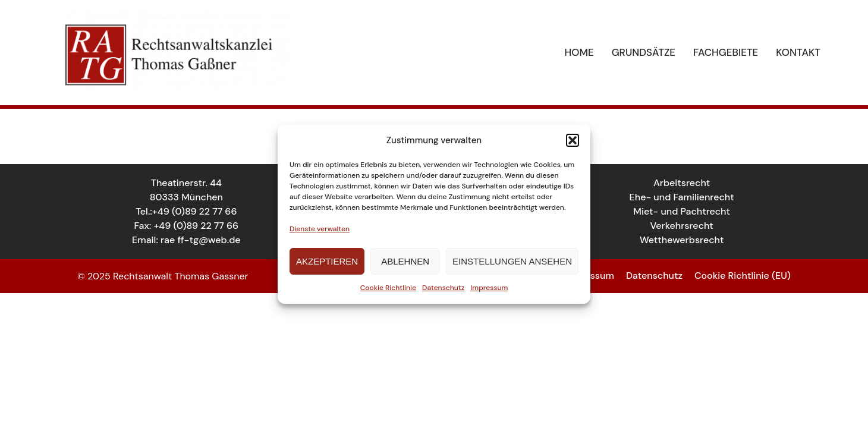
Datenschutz (443, 288)
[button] (573, 140)
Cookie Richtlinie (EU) (743, 276)
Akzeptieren (327, 261)
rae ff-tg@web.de (201, 240)
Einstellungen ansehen (512, 261)
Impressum (489, 288)
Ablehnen (405, 261)
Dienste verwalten (320, 229)
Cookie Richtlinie (388, 288)
